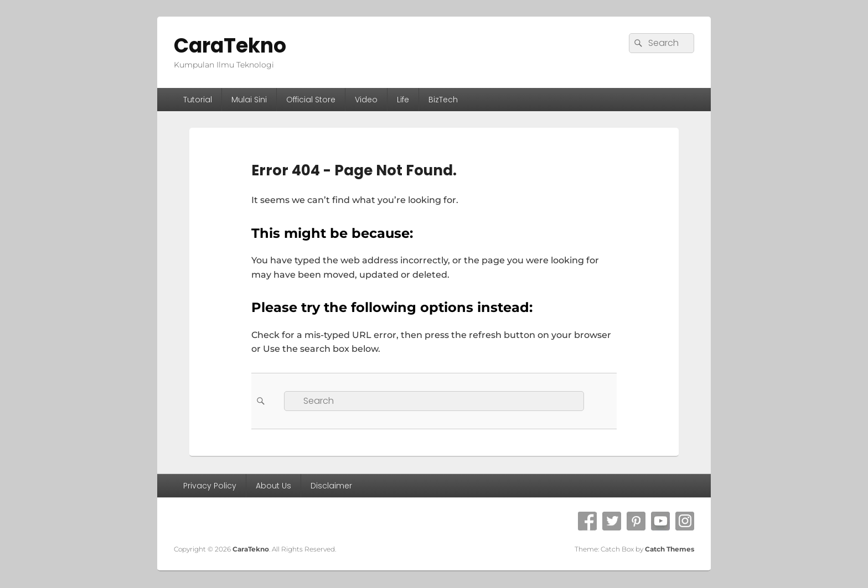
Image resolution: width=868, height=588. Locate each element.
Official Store (311, 100)
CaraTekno (230, 46)
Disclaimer (331, 486)
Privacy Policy (210, 486)
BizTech (443, 100)
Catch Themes (670, 549)
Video (366, 100)
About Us (273, 486)
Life (403, 100)
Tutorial (198, 100)
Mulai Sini (249, 100)
